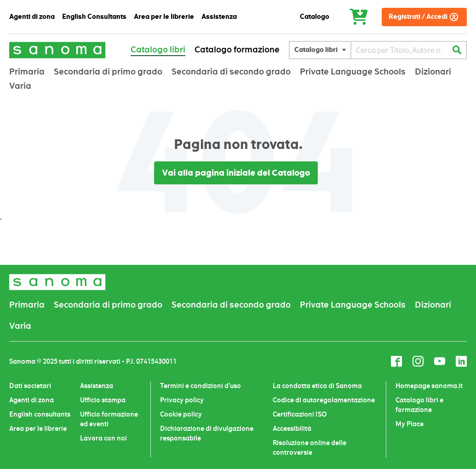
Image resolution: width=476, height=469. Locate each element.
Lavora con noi (103, 438)
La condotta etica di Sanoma (317, 386)
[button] (322, 50)
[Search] (457, 50)
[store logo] (57, 50)
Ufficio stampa (103, 400)
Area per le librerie (38, 429)
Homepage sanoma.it (429, 386)
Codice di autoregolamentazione (324, 400)
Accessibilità (292, 429)
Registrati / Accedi (418, 17)
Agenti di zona (32, 400)
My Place (410, 424)
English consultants (40, 414)
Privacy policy (182, 400)
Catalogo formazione (237, 50)
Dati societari (30, 386)
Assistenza (97, 386)
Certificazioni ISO (300, 414)
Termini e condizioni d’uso (201, 386)
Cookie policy (181, 414)
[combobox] (399, 50)
